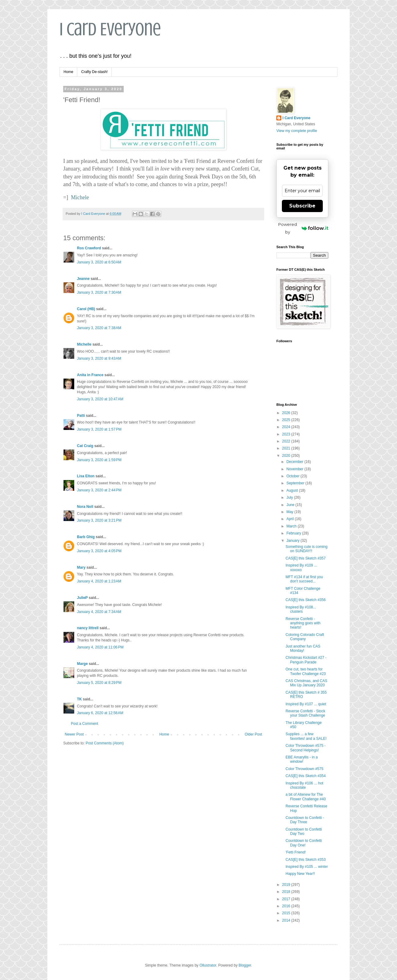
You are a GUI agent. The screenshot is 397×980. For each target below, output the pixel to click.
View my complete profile (297, 131)
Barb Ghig (86, 537)
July (290, 497)
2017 (287, 899)
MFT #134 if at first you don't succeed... (304, 579)
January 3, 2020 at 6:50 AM (99, 262)
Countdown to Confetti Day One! (304, 843)
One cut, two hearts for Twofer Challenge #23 (306, 671)
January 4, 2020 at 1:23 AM (99, 581)
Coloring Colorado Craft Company (305, 637)
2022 (287, 441)
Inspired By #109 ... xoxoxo (301, 567)
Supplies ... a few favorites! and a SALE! (306, 736)
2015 (287, 913)
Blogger (245, 965)
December (295, 462)
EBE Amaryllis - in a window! (302, 759)
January (293, 541)
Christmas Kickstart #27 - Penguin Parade (306, 660)
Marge (82, 664)
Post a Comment (84, 724)
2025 (287, 420)
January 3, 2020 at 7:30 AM (99, 292)
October (293, 476)
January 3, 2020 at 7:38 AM (99, 328)
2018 (287, 892)
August (293, 490)
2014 (287, 920)
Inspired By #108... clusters (301, 609)
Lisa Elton (86, 476)
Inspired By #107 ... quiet (306, 704)
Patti (81, 416)
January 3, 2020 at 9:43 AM (99, 358)
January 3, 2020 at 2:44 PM (99, 490)
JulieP (82, 598)
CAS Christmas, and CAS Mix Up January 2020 (306, 683)
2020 (287, 456)
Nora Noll (85, 507)
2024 (287, 427)
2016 (287, 906)
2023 (287, 434)
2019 (287, 885)
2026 (287, 413)
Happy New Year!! (300, 874)
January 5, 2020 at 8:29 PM (99, 683)
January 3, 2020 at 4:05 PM (99, 551)
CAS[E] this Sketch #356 (306, 600)
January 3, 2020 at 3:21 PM (99, 520)
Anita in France (90, 375)
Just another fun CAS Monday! (303, 648)
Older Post (253, 734)
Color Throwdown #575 (304, 769)
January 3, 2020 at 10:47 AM (100, 399)
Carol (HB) (86, 309)
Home (68, 72)
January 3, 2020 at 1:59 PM (99, 460)
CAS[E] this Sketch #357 (306, 558)
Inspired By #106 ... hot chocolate (304, 785)
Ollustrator (208, 965)
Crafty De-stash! (95, 72)
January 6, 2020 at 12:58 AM (100, 713)
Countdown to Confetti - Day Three (305, 820)
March (292, 526)
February (294, 533)
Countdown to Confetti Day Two (304, 831)
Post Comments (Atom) (105, 743)
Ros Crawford (89, 248)
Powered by (303, 228)
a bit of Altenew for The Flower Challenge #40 (306, 797)
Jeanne (83, 279)
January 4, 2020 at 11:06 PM (100, 647)
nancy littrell (88, 628)
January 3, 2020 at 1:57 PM (99, 429)
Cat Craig (85, 446)
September (296, 483)
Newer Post (74, 734)
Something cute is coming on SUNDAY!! (306, 549)
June (291, 505)
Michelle (84, 344)
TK (79, 699)
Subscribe (302, 206)
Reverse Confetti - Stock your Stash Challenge (305, 713)
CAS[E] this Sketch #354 (306, 776)
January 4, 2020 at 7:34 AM (99, 612)
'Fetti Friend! (296, 852)
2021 (287, 448)
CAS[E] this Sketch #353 (306, 860)
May (290, 512)
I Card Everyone (110, 29)
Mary (81, 567)
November (295, 469)
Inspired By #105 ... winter (307, 867)
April (291, 519)
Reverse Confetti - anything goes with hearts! (303, 623)
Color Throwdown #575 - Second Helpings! (306, 748)
